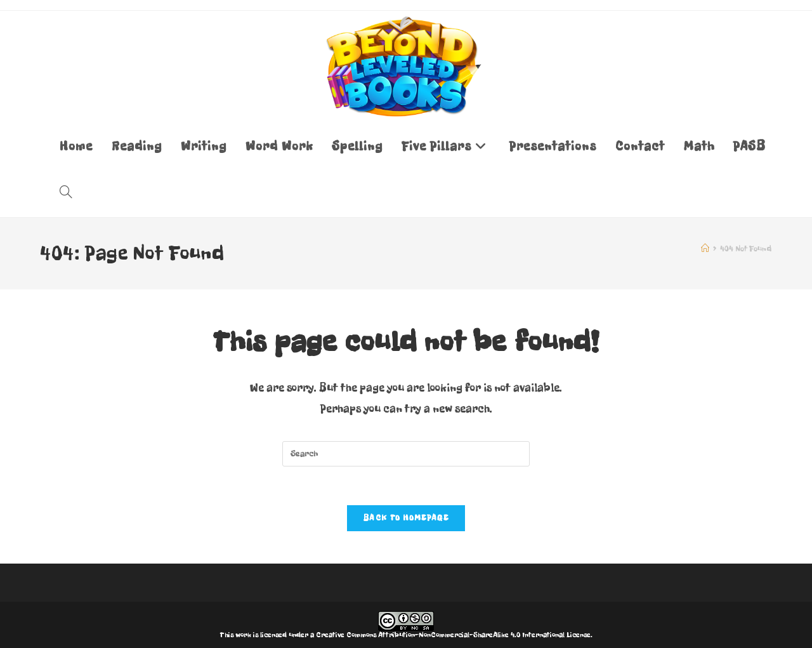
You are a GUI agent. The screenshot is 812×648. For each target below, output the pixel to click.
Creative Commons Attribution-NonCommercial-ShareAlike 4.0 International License (453, 635)
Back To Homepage (406, 518)
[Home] (705, 249)
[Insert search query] (406, 454)
